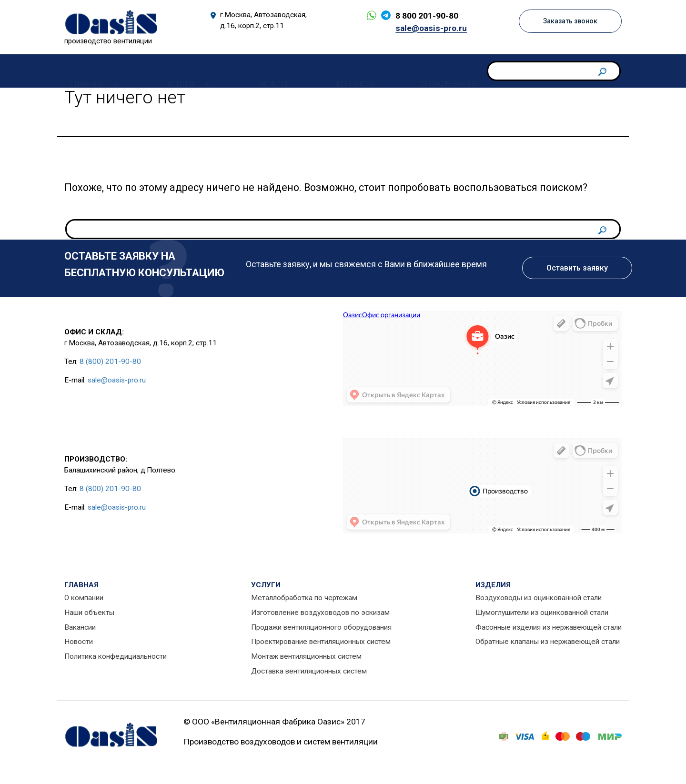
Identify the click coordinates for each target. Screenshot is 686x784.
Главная (80, 70)
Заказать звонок (568, 21)
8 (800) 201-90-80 (110, 362)
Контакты (349, 70)
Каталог (268, 70)
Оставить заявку (577, 268)
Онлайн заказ (442, 70)
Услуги (174, 70)
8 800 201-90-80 (424, 16)
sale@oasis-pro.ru (428, 28)
